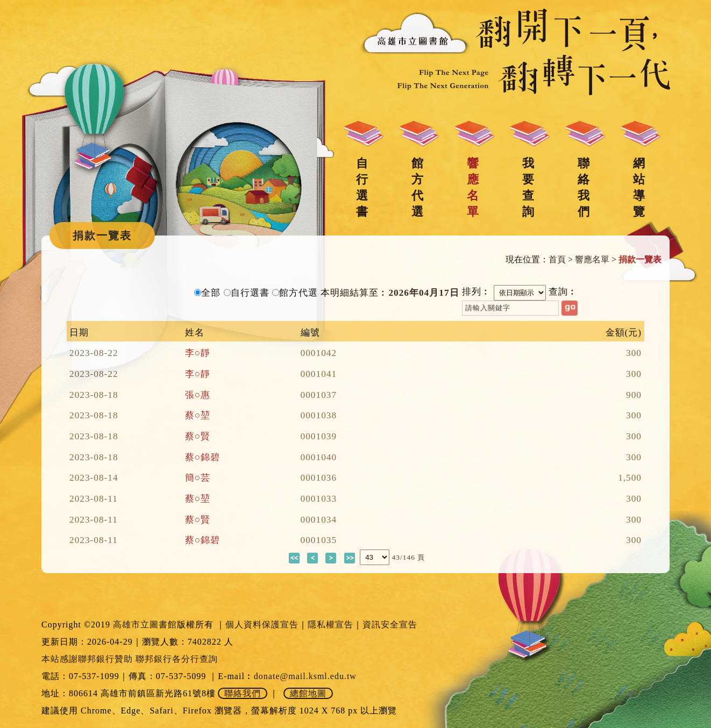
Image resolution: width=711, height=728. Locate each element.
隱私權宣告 (330, 624)
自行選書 (362, 187)
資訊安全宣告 (390, 624)
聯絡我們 (584, 187)
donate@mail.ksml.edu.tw (305, 676)
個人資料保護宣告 (262, 624)
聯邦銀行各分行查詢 (177, 659)
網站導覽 (639, 187)
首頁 (557, 259)
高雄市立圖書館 (145, 624)
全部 (211, 293)
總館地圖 (308, 693)
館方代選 (417, 187)
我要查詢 (528, 187)
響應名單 (473, 187)
